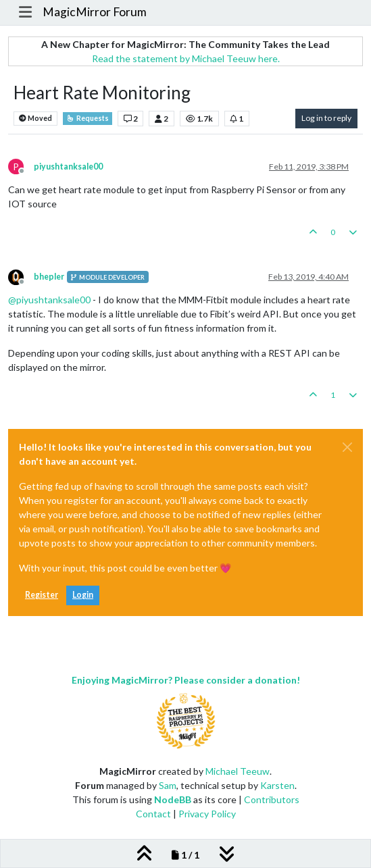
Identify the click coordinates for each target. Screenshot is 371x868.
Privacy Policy (207, 814)
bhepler (49, 277)
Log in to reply (326, 118)
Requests (88, 118)
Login (83, 595)
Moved (35, 119)
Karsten (277, 785)
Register (42, 595)
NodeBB (173, 799)
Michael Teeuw (238, 771)
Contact (153, 814)
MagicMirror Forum (95, 12)
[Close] (347, 447)
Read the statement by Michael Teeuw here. (186, 58)
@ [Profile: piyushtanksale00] (49, 300)
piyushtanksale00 (68, 167)
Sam (168, 785)
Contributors (272, 799)
